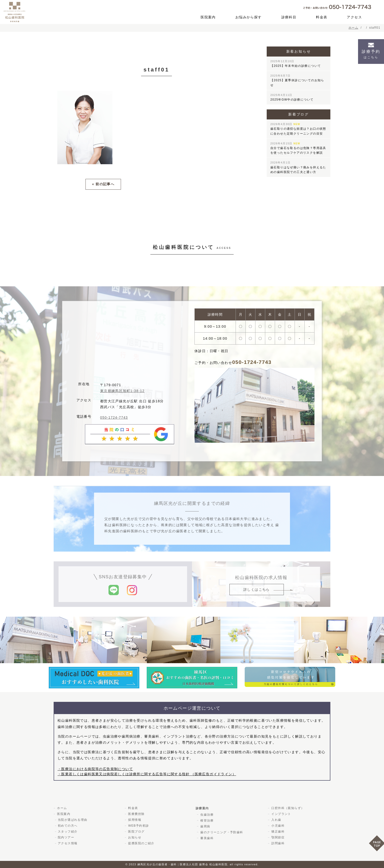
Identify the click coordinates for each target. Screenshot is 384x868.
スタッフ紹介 (68, 832)
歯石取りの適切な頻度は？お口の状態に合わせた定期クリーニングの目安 (298, 129)
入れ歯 (276, 820)
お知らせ (134, 837)
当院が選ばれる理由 (73, 820)
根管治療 (206, 820)
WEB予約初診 (138, 826)
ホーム (61, 808)
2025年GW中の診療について (292, 97)
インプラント (281, 814)
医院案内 (208, 17)
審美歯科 (206, 838)
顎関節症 (277, 837)
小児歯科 (277, 826)
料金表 (322, 17)
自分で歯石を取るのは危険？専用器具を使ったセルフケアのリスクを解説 (298, 148)
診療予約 (371, 54)
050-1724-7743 (114, 417)
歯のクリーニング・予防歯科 (221, 832)
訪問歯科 (277, 843)
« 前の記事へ (103, 184)
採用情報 (134, 820)
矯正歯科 (277, 832)
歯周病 (205, 826)
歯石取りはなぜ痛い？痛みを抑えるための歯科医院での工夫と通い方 (298, 167)
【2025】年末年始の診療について (296, 64)
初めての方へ (68, 826)
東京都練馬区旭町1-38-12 (122, 391)
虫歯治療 (206, 814)
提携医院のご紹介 (141, 843)
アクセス (354, 17)
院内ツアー (66, 837)
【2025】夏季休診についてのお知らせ (297, 80)
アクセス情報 (68, 843)
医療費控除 (136, 814)
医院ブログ (136, 832)
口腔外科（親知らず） (287, 808)
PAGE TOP (376, 845)
